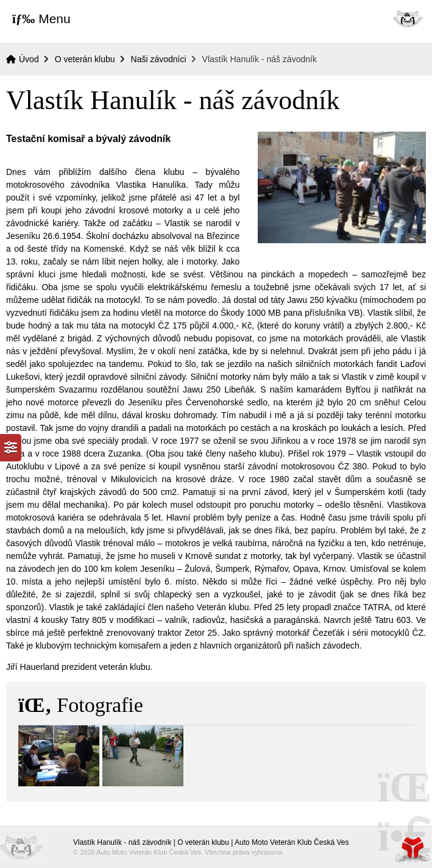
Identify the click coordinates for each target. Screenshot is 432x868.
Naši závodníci (159, 59)
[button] (41, 19)
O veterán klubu (85, 59)
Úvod (408, 19)
